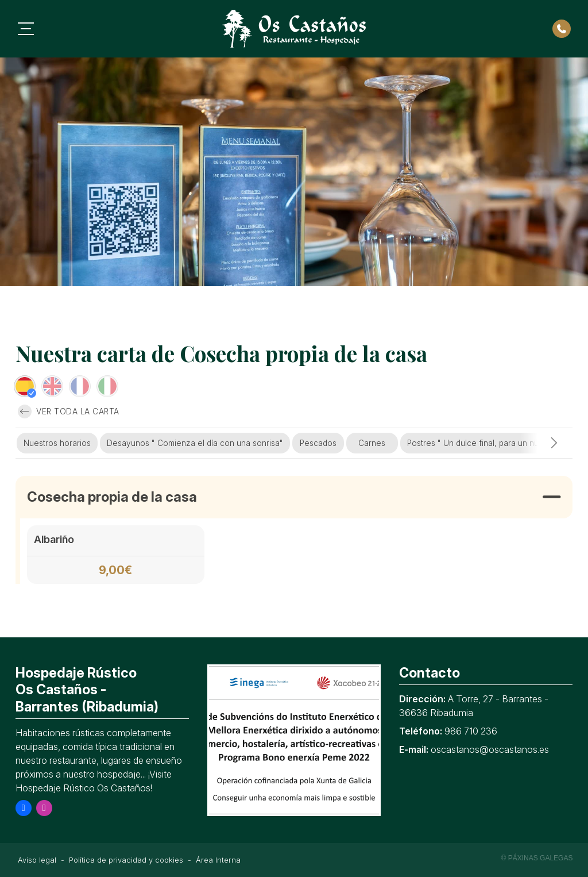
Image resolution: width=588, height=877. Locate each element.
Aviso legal (37, 860)
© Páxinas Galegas (537, 858)
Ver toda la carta (69, 411)
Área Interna (218, 860)
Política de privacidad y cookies (126, 860)
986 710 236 (471, 731)
